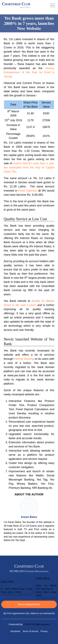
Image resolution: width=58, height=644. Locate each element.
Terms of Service (30, 631)
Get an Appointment (29, 604)
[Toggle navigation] (53, 5)
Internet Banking (24, 359)
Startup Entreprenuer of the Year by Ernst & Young (29, 72)
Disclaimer (15, 631)
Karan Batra (29, 517)
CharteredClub (16, 624)
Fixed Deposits (28, 191)
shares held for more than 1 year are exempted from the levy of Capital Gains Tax (29, 167)
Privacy (44, 631)
